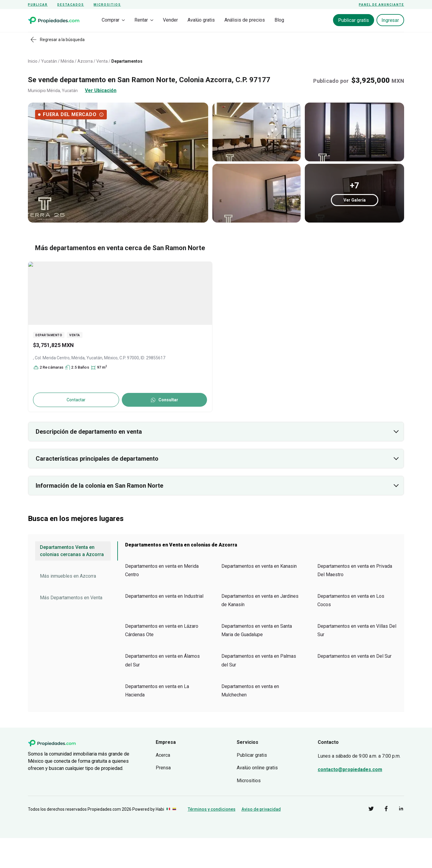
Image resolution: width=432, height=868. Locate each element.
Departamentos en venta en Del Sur (354, 656)
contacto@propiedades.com (350, 769)
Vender (170, 20)
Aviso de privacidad (261, 809)
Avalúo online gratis (257, 768)
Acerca (163, 755)
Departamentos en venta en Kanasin (259, 566)
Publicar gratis (353, 20)
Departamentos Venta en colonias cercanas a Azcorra (72, 551)
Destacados (71, 5)
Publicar (38, 5)
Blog (279, 20)
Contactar (76, 400)
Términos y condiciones (212, 809)
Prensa (163, 768)
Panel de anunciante (381, 5)
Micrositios (107, 5)
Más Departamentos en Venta (71, 598)
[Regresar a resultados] (59, 40)
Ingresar (390, 20)
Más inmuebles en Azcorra (68, 576)
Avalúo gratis (201, 20)
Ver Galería (355, 200)
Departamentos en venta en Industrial (164, 596)
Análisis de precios (245, 20)
